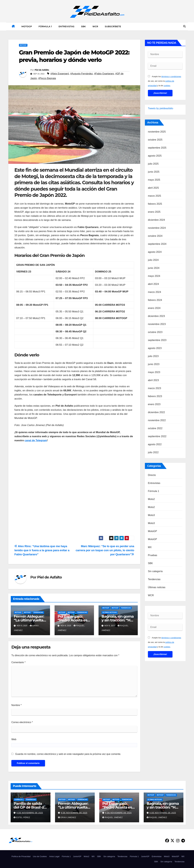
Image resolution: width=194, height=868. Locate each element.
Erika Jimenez (67, 817)
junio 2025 (154, 172)
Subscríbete (113, 26)
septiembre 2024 (157, 244)
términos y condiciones (171, 76)
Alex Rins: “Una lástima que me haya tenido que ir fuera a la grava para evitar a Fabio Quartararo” (42, 550)
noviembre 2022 (157, 420)
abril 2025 (153, 188)
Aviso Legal (54, 856)
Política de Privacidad (21, 856)
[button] (184, 26)
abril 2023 (153, 380)
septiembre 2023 (157, 340)
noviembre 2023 (157, 324)
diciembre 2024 (156, 220)
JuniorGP (77, 856)
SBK (83, 26)
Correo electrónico (22, 722)
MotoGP (27, 26)
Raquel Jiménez (113, 817)
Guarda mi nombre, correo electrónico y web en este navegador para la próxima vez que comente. (68, 754)
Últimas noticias (110, 612)
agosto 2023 (155, 348)
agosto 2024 (155, 252)
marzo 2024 (155, 292)
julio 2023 (153, 356)
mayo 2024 (154, 276)
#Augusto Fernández (82, 74)
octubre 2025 (155, 140)
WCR (95, 26)
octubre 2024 (155, 236)
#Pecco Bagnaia (47, 78)
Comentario (18, 662)
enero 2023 (154, 404)
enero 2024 (154, 308)
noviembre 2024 (157, 228)
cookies (167, 86)
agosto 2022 (155, 444)
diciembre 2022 (156, 412)
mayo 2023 (154, 372)
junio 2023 (154, 364)
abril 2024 (153, 284)
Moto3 (151, 515)
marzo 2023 (155, 388)
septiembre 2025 (157, 148)
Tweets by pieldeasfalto (161, 108)
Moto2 (151, 499)
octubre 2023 (155, 332)
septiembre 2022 (157, 436)
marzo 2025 (155, 196)
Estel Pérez (22, 817)
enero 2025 (154, 212)
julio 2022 (153, 452)
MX (150, 547)
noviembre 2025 (157, 132)
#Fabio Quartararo (104, 74)
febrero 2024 (155, 300)
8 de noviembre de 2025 (30, 813)
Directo (152, 475)
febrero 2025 (155, 204)
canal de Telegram (36, 440)
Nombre (17, 705)
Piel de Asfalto (42, 70)
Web (14, 739)
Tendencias (38, 612)
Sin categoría (155, 571)
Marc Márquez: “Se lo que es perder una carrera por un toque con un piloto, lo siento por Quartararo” (105, 550)
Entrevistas (66, 26)
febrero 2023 (155, 396)
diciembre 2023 (156, 316)
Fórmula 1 (45, 26)
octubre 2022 (155, 428)
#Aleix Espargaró (60, 74)
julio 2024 (153, 260)
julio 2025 (153, 164)
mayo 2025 (154, 180)
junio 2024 (154, 268)
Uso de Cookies (40, 856)
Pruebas (153, 555)
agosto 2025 (155, 156)
